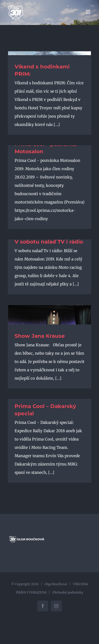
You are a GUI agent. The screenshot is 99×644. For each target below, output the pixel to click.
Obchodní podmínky (68, 592)
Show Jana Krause (40, 336)
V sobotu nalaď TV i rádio (49, 242)
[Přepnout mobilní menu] (88, 12)
